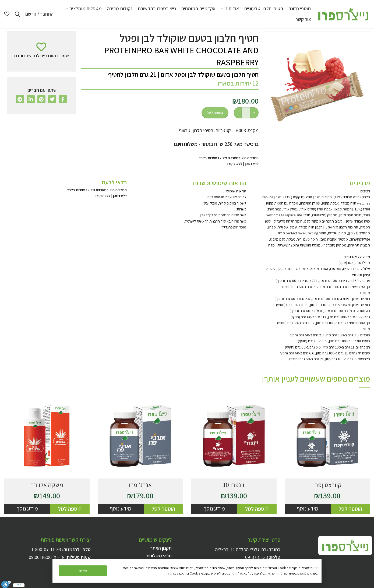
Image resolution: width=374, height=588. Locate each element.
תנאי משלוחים (159, 556)
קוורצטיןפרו (327, 485)
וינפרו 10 (234, 485)
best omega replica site (284, 215)
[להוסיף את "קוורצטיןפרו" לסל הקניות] (350, 509)
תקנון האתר (161, 548)
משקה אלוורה (47, 485)
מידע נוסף (308, 508)
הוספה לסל (215, 113)
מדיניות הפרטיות (276, 573)
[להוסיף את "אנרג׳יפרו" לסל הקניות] (163, 509)
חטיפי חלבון (203, 130)
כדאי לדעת (114, 182)
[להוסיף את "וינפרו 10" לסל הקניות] (257, 509)
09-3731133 (257, 557)
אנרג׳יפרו (140, 485)
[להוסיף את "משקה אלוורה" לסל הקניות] (70, 509)
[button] (83, 571)
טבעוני (185, 130)
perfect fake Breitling (302, 233)
